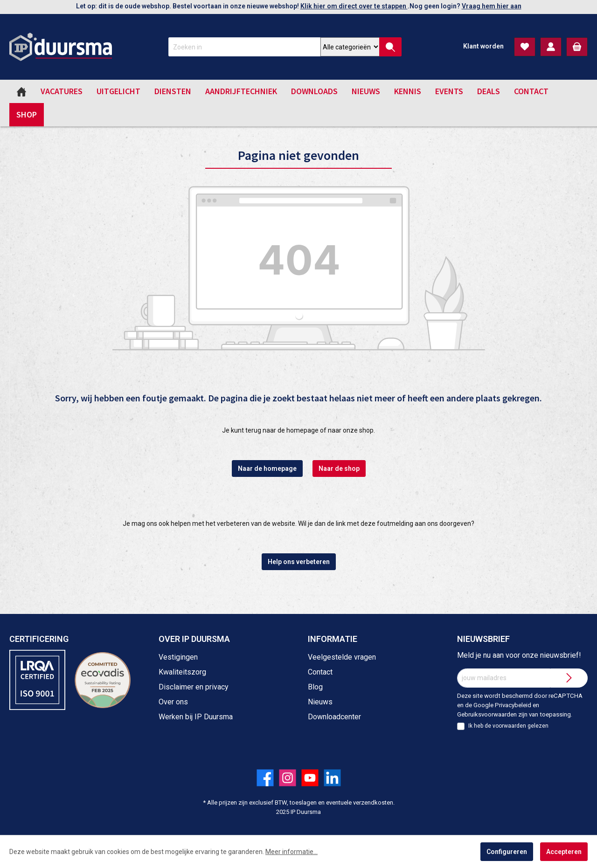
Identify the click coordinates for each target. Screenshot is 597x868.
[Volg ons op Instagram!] (288, 778)
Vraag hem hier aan (492, 6)
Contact (320, 672)
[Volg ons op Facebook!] (265, 778)
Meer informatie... (292, 852)
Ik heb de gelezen (508, 726)
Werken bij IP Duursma (196, 717)
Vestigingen (178, 657)
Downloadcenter (334, 717)
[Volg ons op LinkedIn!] (332, 778)
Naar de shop (339, 468)
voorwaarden (509, 726)
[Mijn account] (551, 47)
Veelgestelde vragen (342, 657)
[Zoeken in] (244, 47)
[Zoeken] (390, 47)
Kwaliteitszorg (182, 672)
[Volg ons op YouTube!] (310, 778)
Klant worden (483, 46)
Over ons (173, 702)
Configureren (507, 852)
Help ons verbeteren (299, 562)
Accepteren (564, 852)
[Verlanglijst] (525, 47)
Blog (315, 687)
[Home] (21, 91)
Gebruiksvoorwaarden (487, 714)
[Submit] (569, 678)
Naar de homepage (267, 468)
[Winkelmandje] (577, 47)
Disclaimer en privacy (194, 687)
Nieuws (320, 702)
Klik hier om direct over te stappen (354, 6)
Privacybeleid (513, 705)
